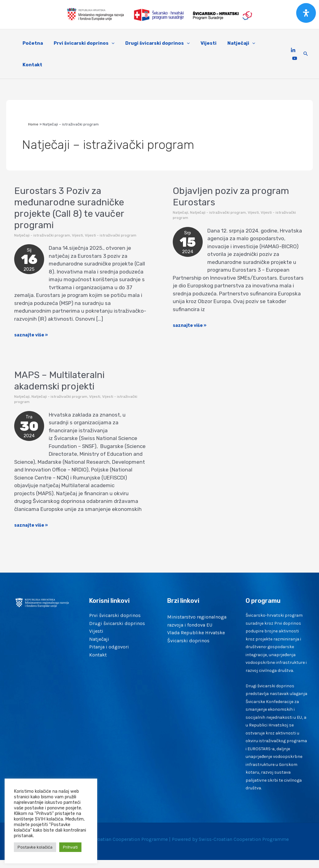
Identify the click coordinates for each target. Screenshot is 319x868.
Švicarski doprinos (188, 641)
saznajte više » (31, 334)
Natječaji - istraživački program (42, 235)
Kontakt (98, 655)
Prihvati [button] (70, 847)
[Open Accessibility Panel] (306, 13)
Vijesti (77, 235)
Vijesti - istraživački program (111, 235)
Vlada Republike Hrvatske (196, 633)
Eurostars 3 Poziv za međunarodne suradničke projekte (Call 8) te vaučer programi (69, 208)
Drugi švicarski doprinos (117, 623)
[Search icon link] (306, 54)
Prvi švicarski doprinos (115, 615)
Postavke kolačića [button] (35, 847)
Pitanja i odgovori (109, 647)
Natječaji (180, 212)
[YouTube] (295, 58)
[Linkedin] (293, 50)
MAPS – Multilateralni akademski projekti (59, 381)
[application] (109, 43)
